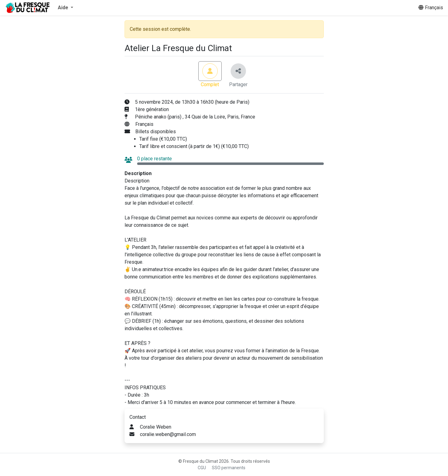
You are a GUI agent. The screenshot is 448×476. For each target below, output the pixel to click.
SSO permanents (229, 468)
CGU (202, 468)
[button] (65, 8)
